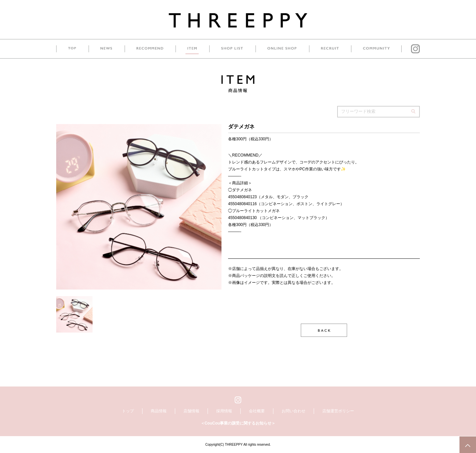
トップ (128, 411)
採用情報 (224, 411)
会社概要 (257, 411)
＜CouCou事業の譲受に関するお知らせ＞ (238, 423)
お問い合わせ (294, 411)
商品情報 (159, 411)
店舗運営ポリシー (338, 411)
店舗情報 (191, 411)
